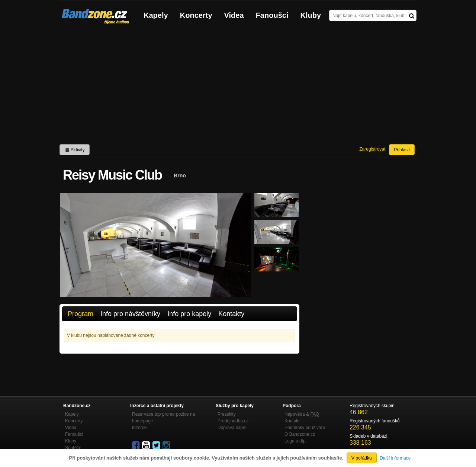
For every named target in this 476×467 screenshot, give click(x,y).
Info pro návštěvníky (130, 314)
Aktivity (75, 150)
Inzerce (139, 428)
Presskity (227, 414)
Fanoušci (272, 15)
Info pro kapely (189, 314)
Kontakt (292, 421)
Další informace (395, 458)
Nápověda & (302, 414)
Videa (234, 15)
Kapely (156, 15)
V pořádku (362, 458)
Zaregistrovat (372, 149)
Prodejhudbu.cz (233, 421)
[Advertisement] (238, 86)
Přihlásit (402, 150)
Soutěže (73, 448)
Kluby (311, 15)
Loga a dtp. (296, 441)
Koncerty (196, 15)
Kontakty (231, 314)
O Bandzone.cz (300, 434)
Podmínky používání (305, 428)
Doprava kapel (232, 428)
